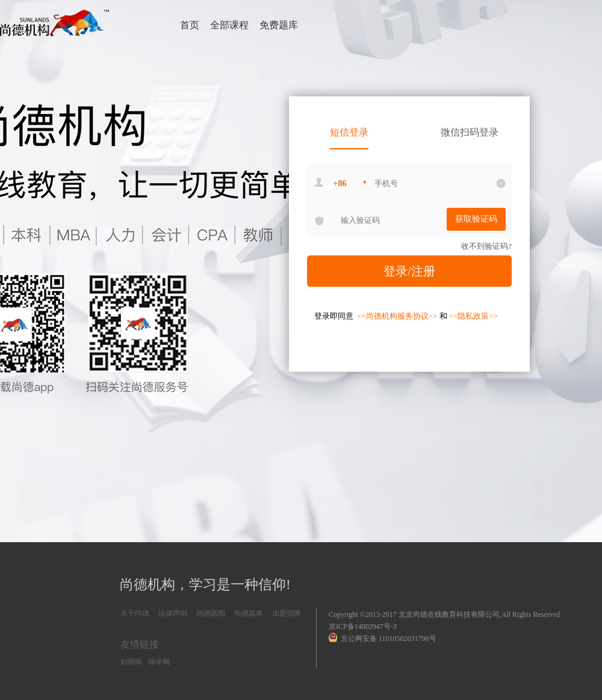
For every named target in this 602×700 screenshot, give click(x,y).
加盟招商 (287, 613)
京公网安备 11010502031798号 (383, 638)
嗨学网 (159, 662)
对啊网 (131, 662)
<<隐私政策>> (473, 316)
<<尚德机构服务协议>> (398, 316)
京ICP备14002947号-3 (363, 627)
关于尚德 (135, 613)
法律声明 (173, 613)
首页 (190, 25)
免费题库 (279, 25)
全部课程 (229, 25)
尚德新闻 (211, 613)
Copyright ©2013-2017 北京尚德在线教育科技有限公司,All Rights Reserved (444, 614)
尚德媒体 (249, 613)
